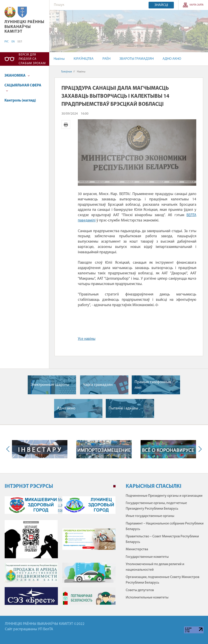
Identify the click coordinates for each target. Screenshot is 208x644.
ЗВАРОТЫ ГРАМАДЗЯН (136, 59)
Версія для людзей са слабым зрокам (32, 59)
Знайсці (161, 5)
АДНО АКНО (172, 59)
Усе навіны (87, 339)
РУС (7, 42)
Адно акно (66, 408)
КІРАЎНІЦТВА (84, 59)
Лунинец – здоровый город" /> (89, 505)
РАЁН (106, 59)
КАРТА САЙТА (197, 5)
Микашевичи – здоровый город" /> (31, 505)
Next (199, 449)
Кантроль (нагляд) (20, 101)
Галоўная (67, 72)
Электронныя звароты (50, 385)
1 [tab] (114, 486)
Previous (9, 449)
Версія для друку (66, 124)
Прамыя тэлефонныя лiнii (153, 385)
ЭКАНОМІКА (17, 76)
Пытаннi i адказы (123, 408)
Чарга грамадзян (98, 385)
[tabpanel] (60, 552)
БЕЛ (20, 42)
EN (13, 42)
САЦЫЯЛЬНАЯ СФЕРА (23, 88)
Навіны (59, 59)
